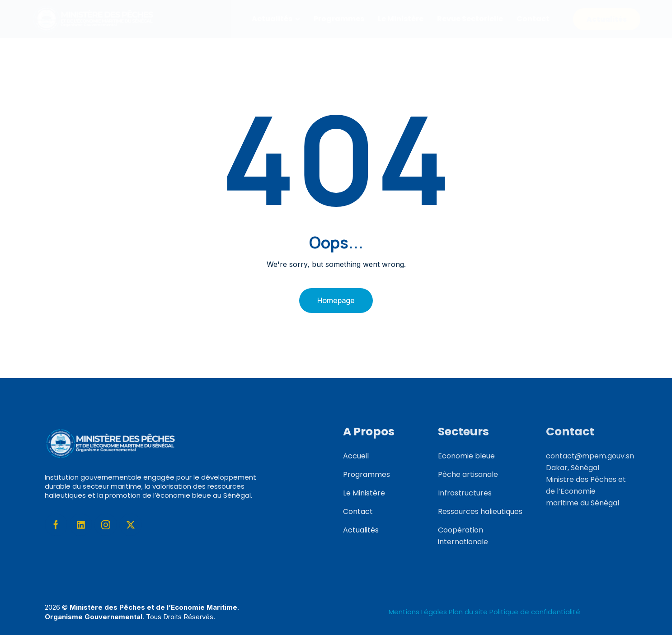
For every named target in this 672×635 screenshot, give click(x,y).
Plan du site (468, 612)
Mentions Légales (419, 612)
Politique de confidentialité (535, 612)
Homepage (336, 300)
